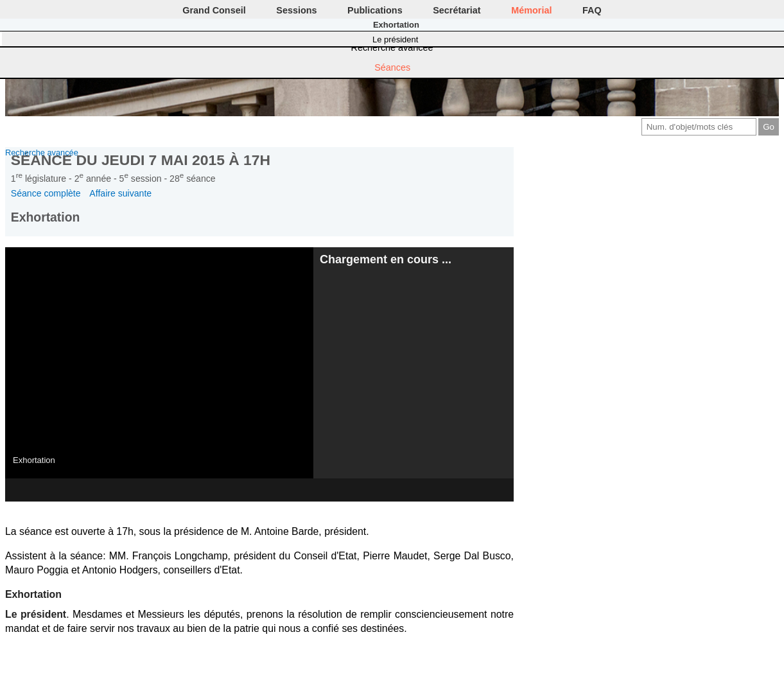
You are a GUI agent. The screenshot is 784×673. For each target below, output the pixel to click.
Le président (395, 39)
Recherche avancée (392, 48)
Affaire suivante (120, 193)
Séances (392, 67)
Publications (375, 10)
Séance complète (46, 193)
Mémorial (531, 10)
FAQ (592, 10)
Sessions (296, 10)
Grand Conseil (214, 10)
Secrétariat (457, 10)
